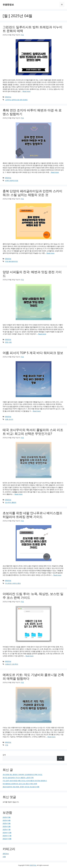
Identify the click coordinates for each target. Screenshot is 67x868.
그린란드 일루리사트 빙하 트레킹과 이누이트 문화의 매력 (32, 29)
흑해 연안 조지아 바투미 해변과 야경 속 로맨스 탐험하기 (32, 112)
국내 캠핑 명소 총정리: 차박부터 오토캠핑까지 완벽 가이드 (23, 775)
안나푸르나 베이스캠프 (13, 583)
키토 (7, 745)
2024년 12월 (7, 833)
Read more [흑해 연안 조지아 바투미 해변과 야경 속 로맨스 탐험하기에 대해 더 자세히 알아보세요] (55, 172)
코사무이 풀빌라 (11, 502)
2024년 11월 (7, 836)
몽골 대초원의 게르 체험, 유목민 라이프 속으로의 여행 (21, 787)
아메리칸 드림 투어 (12, 664)
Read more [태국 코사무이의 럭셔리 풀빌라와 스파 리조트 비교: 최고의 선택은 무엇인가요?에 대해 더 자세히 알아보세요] (18, 494)
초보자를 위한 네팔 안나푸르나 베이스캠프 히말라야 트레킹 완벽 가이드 (32, 515)
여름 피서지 (9, 419)
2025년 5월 (7, 817)
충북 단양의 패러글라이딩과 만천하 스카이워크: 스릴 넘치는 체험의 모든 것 (32, 193)
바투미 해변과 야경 (12, 181)
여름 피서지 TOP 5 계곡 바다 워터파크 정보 (33, 353)
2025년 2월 (7, 826)
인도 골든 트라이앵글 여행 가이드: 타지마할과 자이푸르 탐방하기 (25, 781)
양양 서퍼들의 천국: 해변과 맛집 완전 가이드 (32, 274)
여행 (4, 857)
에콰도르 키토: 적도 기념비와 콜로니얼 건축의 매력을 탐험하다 (33, 677)
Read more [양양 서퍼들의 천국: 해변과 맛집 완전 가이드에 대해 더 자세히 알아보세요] (42, 334)
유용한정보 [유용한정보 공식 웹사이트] (33, 865)
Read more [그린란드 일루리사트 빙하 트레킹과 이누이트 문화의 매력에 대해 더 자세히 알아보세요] (27, 91)
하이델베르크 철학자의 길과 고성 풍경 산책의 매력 (20, 784)
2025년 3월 (7, 823)
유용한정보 (8, 4)
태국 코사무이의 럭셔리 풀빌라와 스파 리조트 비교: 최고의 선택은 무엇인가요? (33, 432)
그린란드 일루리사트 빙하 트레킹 (16, 100)
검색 (4, 755)
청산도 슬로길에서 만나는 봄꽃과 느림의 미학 (18, 778)
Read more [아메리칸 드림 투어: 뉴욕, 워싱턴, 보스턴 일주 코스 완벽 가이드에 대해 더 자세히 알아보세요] (30, 656)
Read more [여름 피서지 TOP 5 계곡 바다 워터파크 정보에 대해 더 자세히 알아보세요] (37, 411)
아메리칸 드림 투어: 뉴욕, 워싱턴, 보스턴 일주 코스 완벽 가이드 (33, 596)
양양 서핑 (8, 342)
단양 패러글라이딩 (11, 261)
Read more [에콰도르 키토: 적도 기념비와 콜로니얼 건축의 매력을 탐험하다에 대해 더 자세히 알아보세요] (51, 737)
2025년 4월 (7, 820)
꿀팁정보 (8, 97)
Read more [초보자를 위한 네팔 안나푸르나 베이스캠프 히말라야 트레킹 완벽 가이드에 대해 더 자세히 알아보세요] (57, 575)
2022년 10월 (7, 839)
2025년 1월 (7, 830)
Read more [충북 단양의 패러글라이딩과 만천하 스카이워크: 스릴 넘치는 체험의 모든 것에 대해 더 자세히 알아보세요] (50, 253)
